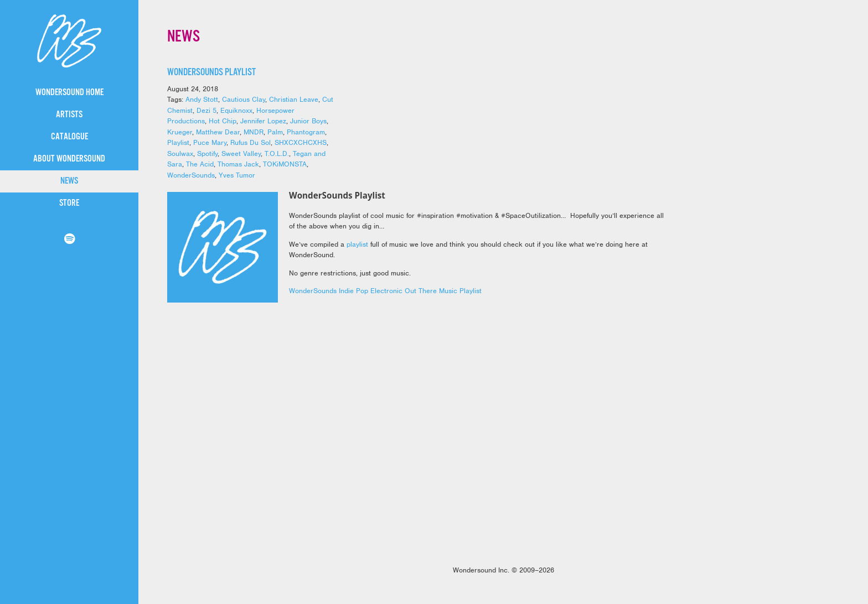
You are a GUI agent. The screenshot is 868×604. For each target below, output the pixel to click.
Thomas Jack (238, 164)
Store (69, 203)
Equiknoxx (236, 110)
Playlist (178, 142)
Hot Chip (223, 121)
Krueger (180, 132)
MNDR (254, 132)
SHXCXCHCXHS (301, 142)
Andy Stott (202, 99)
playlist (357, 244)
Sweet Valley (241, 153)
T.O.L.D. (277, 153)
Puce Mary (210, 142)
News (69, 181)
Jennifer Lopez (263, 121)
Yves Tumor (237, 175)
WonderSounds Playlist (211, 72)
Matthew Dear (218, 132)
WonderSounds (191, 175)
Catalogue (69, 137)
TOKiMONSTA (285, 164)
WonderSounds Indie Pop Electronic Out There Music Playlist (385, 291)
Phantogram (306, 132)
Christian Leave (294, 99)
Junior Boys (308, 121)
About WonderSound (69, 159)
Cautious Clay (244, 99)
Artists (69, 115)
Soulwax (180, 153)
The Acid (200, 164)
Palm (275, 132)
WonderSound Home (69, 93)
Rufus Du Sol (250, 142)
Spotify (207, 153)
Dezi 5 (206, 110)
